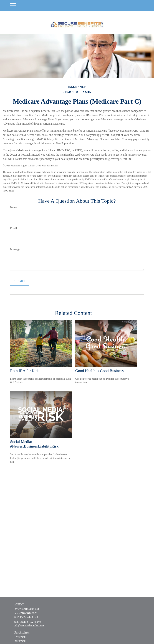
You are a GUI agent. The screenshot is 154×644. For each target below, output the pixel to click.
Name (14, 207)
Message (15, 249)
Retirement (20, 637)
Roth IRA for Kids (25, 371)
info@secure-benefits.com (29, 625)
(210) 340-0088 (31, 609)
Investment (20, 641)
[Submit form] (20, 281)
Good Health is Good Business (99, 371)
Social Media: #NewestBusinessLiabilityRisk (34, 444)
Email (14, 228)
